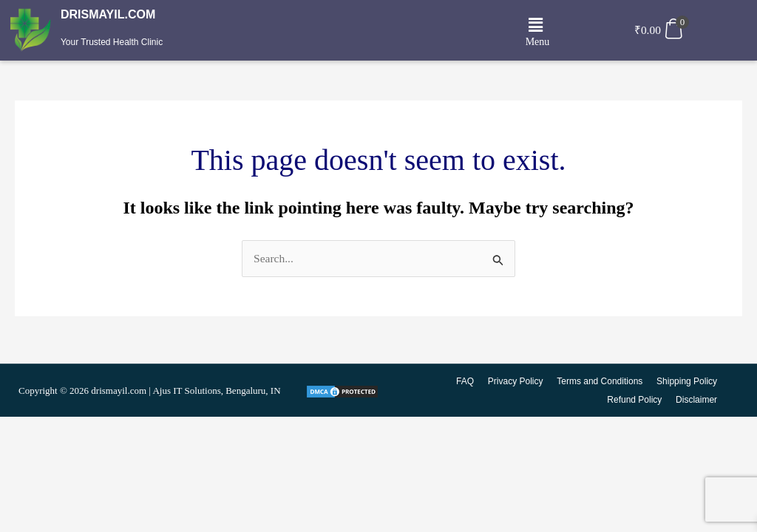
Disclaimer (696, 400)
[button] (535, 26)
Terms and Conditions (600, 382)
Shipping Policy (687, 382)
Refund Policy (635, 400)
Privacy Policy (517, 382)
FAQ (467, 382)
